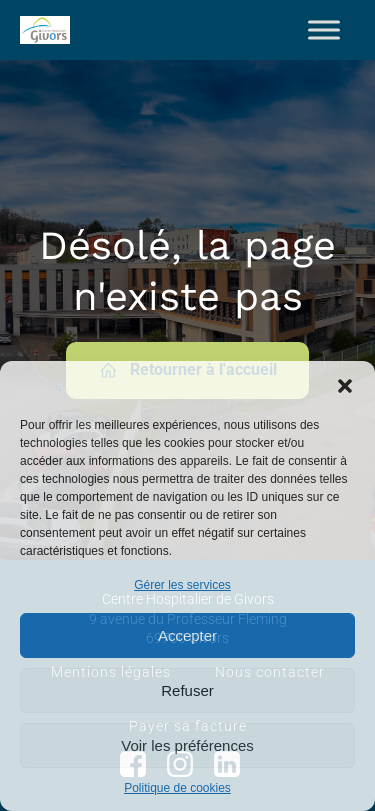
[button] (345, 386)
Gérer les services (182, 585)
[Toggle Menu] (324, 29)
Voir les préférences (187, 745)
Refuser (187, 690)
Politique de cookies (177, 788)
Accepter (187, 635)
